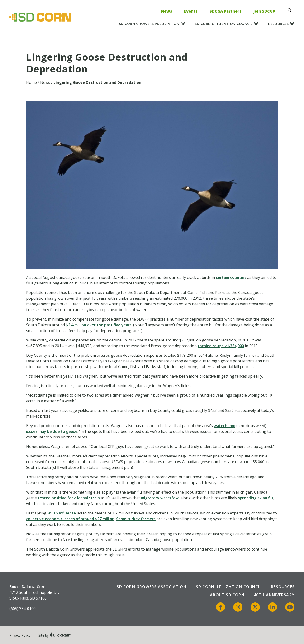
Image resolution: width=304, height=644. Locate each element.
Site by (55, 635)
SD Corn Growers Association (149, 24)
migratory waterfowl (160, 498)
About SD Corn (227, 595)
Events (191, 11)
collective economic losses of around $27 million (70, 519)
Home (31, 82)
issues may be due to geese (52, 431)
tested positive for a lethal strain (69, 498)
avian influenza (62, 513)
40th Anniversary (274, 595)
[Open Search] (291, 10)
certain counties (231, 277)
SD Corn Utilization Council (224, 24)
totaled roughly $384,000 (221, 346)
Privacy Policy (20, 635)
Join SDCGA (264, 11)
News (167, 11)
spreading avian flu (255, 498)
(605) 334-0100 (23, 609)
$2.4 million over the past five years (99, 325)
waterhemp (225, 426)
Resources (278, 24)
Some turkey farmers (136, 519)
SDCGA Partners (226, 11)
